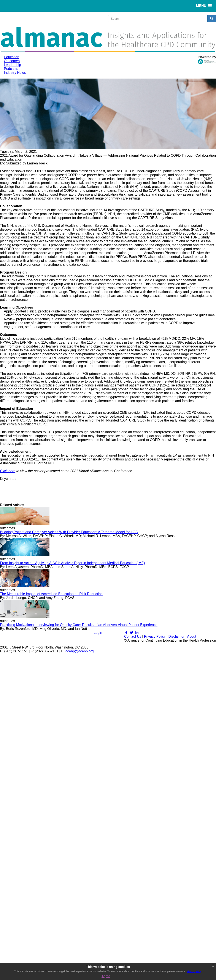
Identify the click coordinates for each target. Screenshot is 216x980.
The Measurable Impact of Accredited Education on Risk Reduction (51, 594)
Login (98, 633)
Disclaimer (176, 636)
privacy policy (194, 971)
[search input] (158, 19)
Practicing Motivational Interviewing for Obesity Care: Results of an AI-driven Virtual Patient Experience (79, 625)
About (192, 636)
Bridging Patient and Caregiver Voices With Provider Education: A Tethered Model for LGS (69, 532)
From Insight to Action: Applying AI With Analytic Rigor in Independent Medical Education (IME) (72, 563)
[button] (204, 6)
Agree (106, 976)
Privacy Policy (155, 636)
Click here (8, 471)
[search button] (212, 19)
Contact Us (133, 636)
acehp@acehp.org (80, 651)
